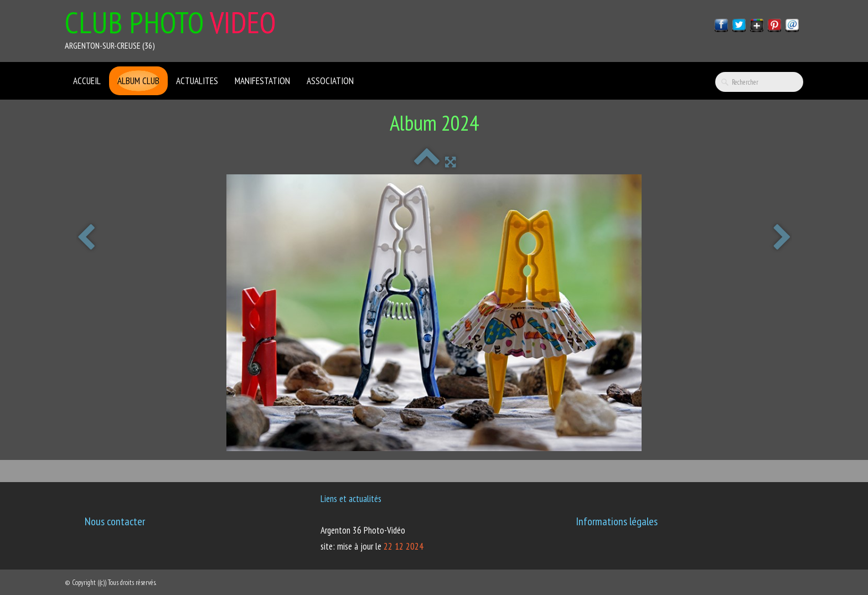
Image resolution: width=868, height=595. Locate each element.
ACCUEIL (87, 81)
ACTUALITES (197, 81)
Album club (138, 81)
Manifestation (262, 81)
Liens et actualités (351, 499)
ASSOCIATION (330, 81)
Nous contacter (115, 521)
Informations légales (617, 521)
